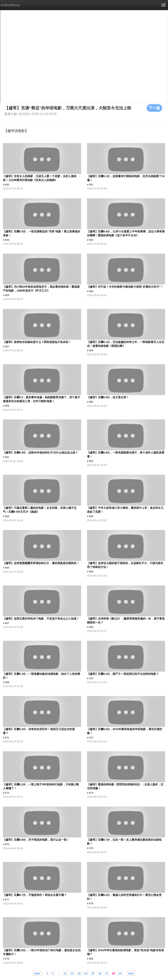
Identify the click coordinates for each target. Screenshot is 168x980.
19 (120, 973)
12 (72, 973)
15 (93, 973)
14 (86, 973)
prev (37, 973)
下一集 (154, 108)
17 (107, 973)
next (131, 973)
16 (100, 973)
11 (65, 973)
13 (79, 973)
